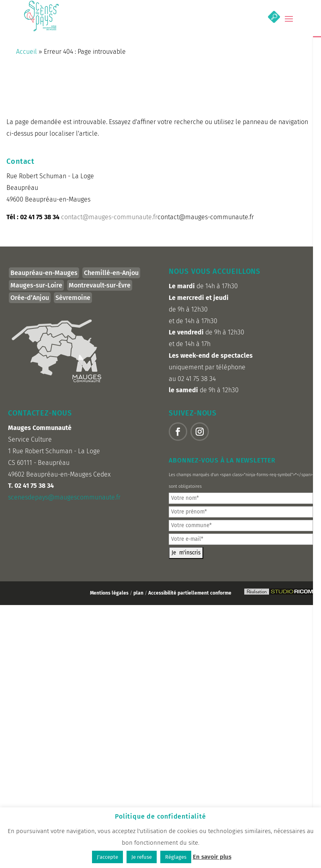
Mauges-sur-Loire (36, 285)
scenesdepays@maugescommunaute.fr (64, 497)
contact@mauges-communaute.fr (109, 217)
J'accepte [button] (107, 857)
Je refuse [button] (142, 857)
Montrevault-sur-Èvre (100, 285)
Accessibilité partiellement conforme (190, 593)
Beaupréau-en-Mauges (44, 273)
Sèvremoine (73, 298)
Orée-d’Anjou (30, 298)
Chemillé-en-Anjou (111, 273)
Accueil (27, 52)
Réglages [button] (176, 857)
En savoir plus (212, 857)
